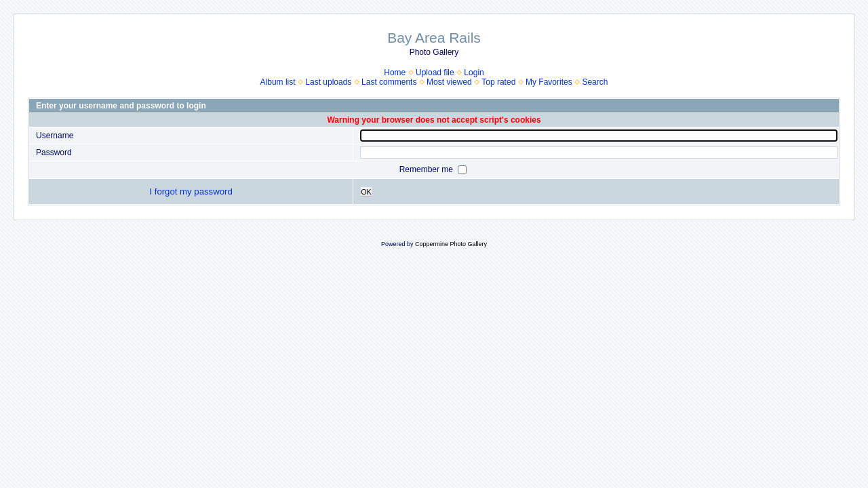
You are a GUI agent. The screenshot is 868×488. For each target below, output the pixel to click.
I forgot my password (191, 191)
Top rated (498, 82)
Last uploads (328, 82)
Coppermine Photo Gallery (451, 244)
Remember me (428, 169)
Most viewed (449, 82)
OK (366, 192)
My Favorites (549, 82)
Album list (278, 82)
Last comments (389, 82)
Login (474, 73)
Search (595, 82)
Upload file (435, 73)
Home (395, 73)
